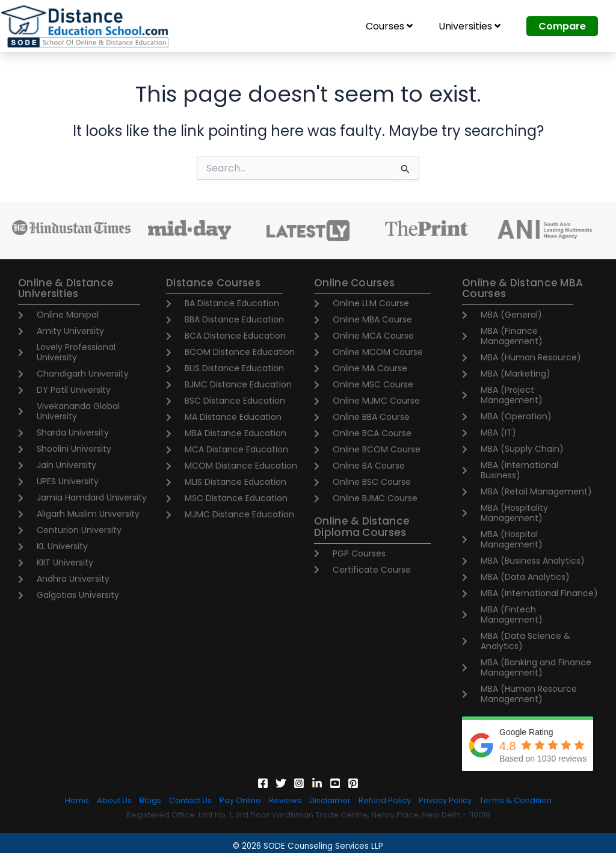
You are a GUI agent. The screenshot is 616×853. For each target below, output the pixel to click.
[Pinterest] (353, 783)
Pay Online (240, 800)
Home (77, 800)
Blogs (150, 800)
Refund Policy (385, 800)
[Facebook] (263, 783)
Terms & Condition (516, 800)
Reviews (285, 800)
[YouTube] (335, 783)
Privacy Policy (445, 800)
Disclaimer (330, 800)
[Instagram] (299, 783)
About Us (114, 800)
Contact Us (190, 800)
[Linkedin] (317, 783)
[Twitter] (281, 783)
